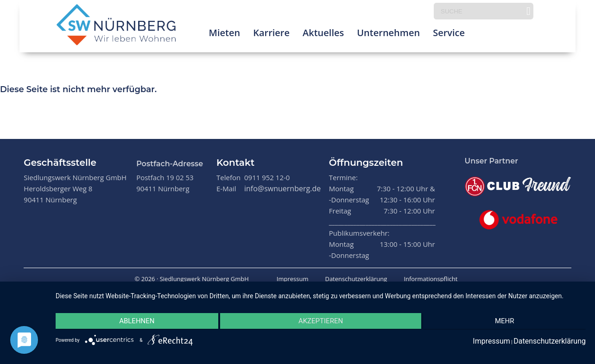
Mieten (224, 35)
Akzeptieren (321, 322)
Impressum (293, 279)
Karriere (271, 35)
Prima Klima (505, 35)
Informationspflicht (430, 279)
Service (449, 35)
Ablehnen (134, 322)
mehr (507, 322)
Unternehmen (388, 35)
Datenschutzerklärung (356, 279)
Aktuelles (323, 35)
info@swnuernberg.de (282, 188)
